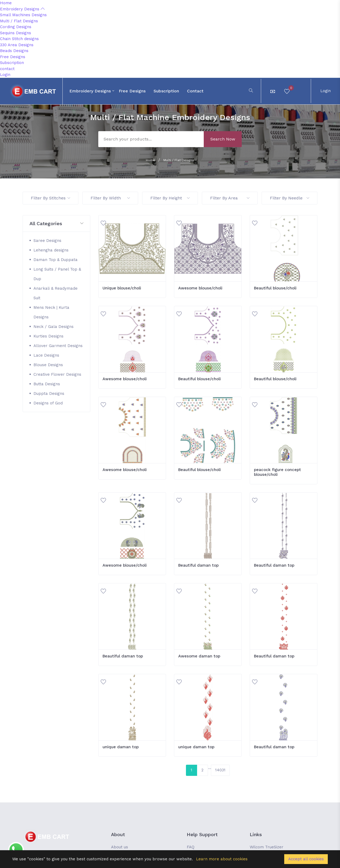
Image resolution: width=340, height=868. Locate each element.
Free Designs (13, 57)
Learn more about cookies (222, 859)
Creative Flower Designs (57, 374)
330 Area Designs (17, 45)
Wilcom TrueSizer (267, 847)
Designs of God (48, 403)
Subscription (12, 63)
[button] (56, 224)
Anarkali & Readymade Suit (56, 293)
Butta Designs (47, 384)
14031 (220, 770)
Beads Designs (14, 51)
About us (120, 847)
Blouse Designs (48, 365)
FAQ (191, 847)
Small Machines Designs (23, 15)
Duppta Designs (49, 394)
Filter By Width (110, 198)
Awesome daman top (199, 656)
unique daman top (121, 747)
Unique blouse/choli (122, 288)
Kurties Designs (48, 336)
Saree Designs (47, 241)
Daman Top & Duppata (56, 260)
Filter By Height (170, 198)
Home (6, 3)
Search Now (223, 139)
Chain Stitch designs (19, 39)
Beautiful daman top (198, 565)
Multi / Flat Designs (19, 21)
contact (7, 69)
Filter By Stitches (50, 198)
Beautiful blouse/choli (275, 288)
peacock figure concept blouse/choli (277, 472)
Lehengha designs (51, 250)
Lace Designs (46, 355)
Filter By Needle (290, 198)
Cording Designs (16, 27)
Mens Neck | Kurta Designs (51, 312)
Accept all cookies (306, 859)
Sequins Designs (16, 33)
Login (5, 75)
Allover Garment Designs (58, 346)
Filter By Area (230, 198)
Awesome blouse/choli (200, 288)
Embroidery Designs (22, 9)
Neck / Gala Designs (54, 327)
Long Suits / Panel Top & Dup (57, 274)
